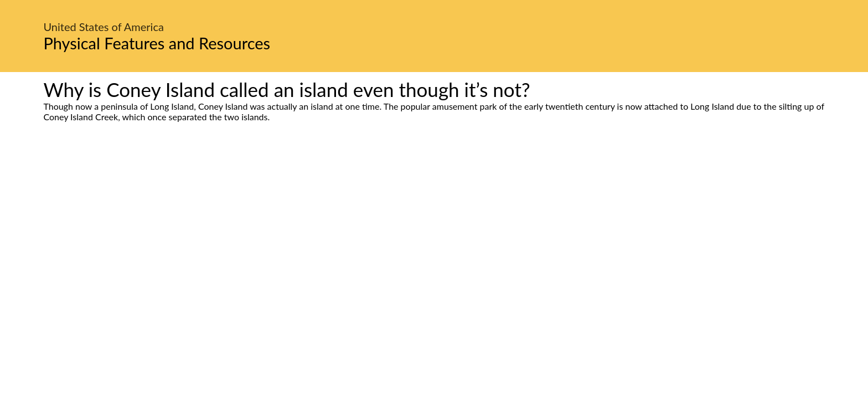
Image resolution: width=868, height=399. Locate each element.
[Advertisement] (434, 226)
